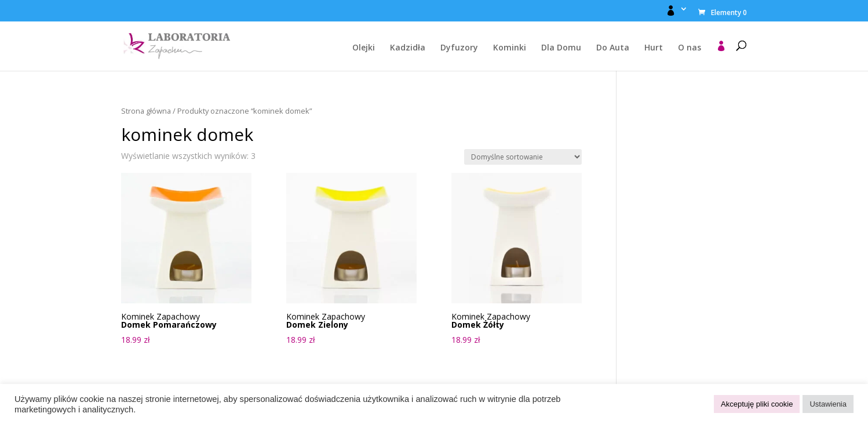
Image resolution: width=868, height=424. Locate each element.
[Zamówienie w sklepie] (523, 157)
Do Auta (613, 48)
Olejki (364, 48)
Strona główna (146, 111)
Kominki (510, 48)
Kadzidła (408, 48)
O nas (690, 48)
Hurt (654, 48)
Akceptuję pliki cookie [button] (757, 404)
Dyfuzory (459, 48)
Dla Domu (561, 48)
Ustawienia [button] (828, 404)
